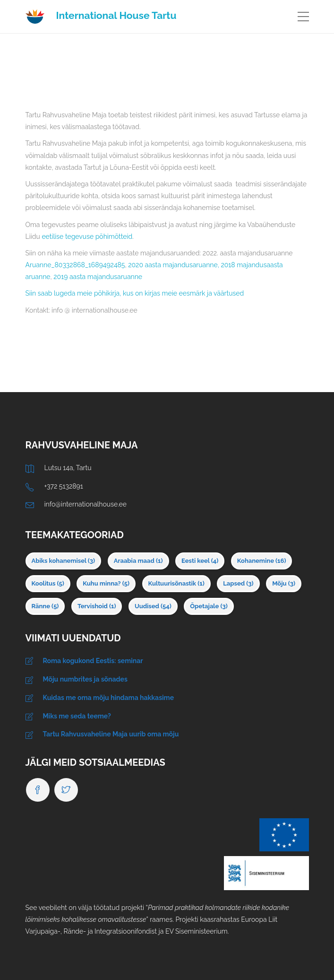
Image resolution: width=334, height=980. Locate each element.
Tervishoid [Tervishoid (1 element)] (97, 606)
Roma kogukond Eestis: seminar (93, 661)
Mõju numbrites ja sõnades (85, 679)
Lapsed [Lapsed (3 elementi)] (238, 583)
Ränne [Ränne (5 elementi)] (45, 606)
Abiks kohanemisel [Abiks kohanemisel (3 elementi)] (64, 561)
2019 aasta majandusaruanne (98, 277)
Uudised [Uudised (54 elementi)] (153, 606)
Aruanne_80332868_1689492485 (75, 265)
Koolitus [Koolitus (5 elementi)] (48, 583)
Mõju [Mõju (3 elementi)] (284, 583)
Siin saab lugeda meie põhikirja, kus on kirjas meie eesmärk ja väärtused (135, 293)
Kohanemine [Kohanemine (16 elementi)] (262, 561)
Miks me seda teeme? (77, 716)
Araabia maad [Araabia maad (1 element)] (138, 561)
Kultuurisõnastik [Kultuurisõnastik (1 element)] (176, 583)
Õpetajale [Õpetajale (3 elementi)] (209, 606)
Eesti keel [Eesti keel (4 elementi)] (200, 561)
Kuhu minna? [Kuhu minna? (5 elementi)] (106, 583)
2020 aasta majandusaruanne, (174, 265)
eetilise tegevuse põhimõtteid (87, 236)
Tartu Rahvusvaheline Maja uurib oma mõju (111, 734)
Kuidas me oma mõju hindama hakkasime (109, 698)
